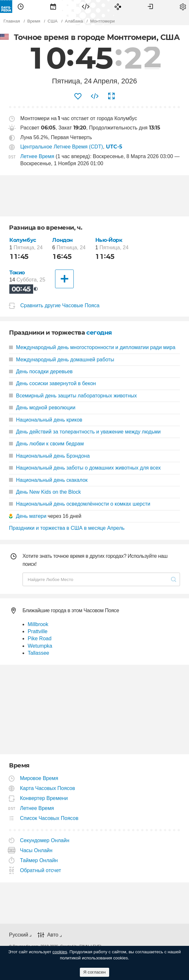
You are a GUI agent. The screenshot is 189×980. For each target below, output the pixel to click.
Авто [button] (53, 935)
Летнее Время (37, 156)
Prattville (38, 631)
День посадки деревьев (41, 371)
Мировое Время (39, 778)
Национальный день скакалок (48, 480)
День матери (31, 516)
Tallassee (38, 653)
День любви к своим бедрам (46, 444)
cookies (60, 952)
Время (21, 6)
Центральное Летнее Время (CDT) (62, 147)
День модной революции (42, 408)
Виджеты (86, 6)
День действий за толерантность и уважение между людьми (85, 432)
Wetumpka (40, 646)
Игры (118, 6)
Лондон (62, 240)
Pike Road (40, 638)
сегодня (99, 333)
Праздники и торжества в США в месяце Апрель (67, 528)
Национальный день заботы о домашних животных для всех (85, 468)
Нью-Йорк (109, 240)
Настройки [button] (183, 6)
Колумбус (23, 240)
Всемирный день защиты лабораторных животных (73, 396)
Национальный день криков (46, 420)
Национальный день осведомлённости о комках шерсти (80, 504)
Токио (17, 273)
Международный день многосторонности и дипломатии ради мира (92, 347)
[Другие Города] (64, 279)
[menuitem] (21, 6)
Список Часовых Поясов (49, 818)
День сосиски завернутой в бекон (52, 383)
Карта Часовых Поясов (48, 788)
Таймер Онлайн (39, 860)
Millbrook (38, 624)
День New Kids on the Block (45, 492)
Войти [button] (150, 6)
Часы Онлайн (36, 850)
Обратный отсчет (41, 870)
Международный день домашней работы (62, 360)
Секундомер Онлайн (45, 840)
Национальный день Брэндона (49, 456)
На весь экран (111, 96)
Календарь (53, 6)
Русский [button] (19, 935)
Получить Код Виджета (95, 96)
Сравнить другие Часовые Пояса (60, 305)
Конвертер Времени (44, 798)
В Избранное (78, 96)
